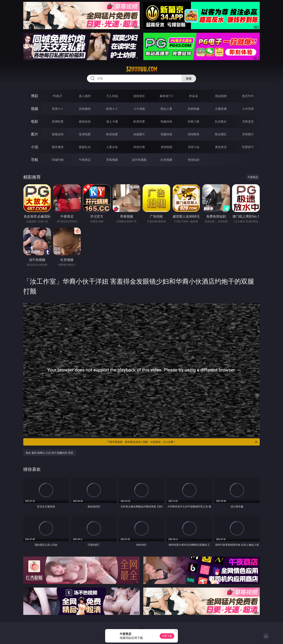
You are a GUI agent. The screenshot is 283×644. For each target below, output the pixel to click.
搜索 (189, 78)
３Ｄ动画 (139, 109)
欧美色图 (112, 134)
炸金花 (194, 96)
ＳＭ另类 (248, 109)
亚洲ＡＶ (58, 109)
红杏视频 (166, 160)
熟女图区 (221, 134)
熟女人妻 (166, 109)
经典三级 (194, 121)
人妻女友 (112, 147)
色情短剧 (194, 160)
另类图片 (248, 134)
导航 (35, 160)
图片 (35, 134)
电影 (35, 121)
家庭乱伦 (85, 147)
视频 (35, 109)
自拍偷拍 (85, 109)
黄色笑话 (221, 147)
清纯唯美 (194, 134)
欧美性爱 (139, 121)
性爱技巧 (248, 147)
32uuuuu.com (141, 69)
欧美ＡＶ (112, 109)
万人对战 (112, 96)
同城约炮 (58, 160)
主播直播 (221, 109)
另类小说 (194, 147)
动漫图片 (139, 134)
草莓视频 (112, 160)
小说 (35, 147)
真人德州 (85, 96)
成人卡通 (112, 121)
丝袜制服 (194, 109)
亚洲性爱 (58, 121)
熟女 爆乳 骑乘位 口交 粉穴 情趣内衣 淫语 (49, 453)
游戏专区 (139, 96)
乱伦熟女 (221, 121)
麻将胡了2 (166, 96)
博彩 (35, 96)
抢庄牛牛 (248, 96)
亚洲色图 (85, 134)
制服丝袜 (166, 121)
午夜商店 (85, 160)
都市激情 (58, 147)
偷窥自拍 (58, 134)
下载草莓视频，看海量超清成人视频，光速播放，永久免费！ (183, 442)
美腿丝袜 (166, 134)
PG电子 (58, 96)
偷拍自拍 (85, 121)
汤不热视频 (139, 160)
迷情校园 (166, 147)
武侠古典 (139, 147)
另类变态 (248, 121)
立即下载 (167, 636)
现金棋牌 (221, 96)
